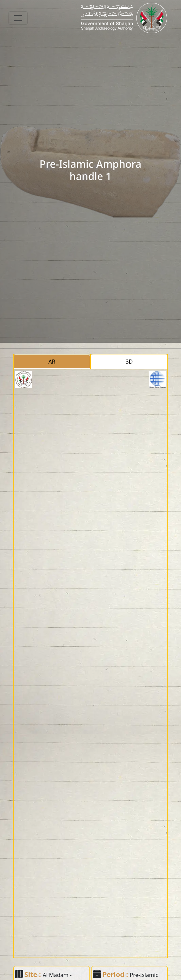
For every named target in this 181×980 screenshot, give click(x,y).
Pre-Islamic (144, 975)
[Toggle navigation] (18, 18)
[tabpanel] (91, 663)
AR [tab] (52, 362)
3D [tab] (129, 362)
